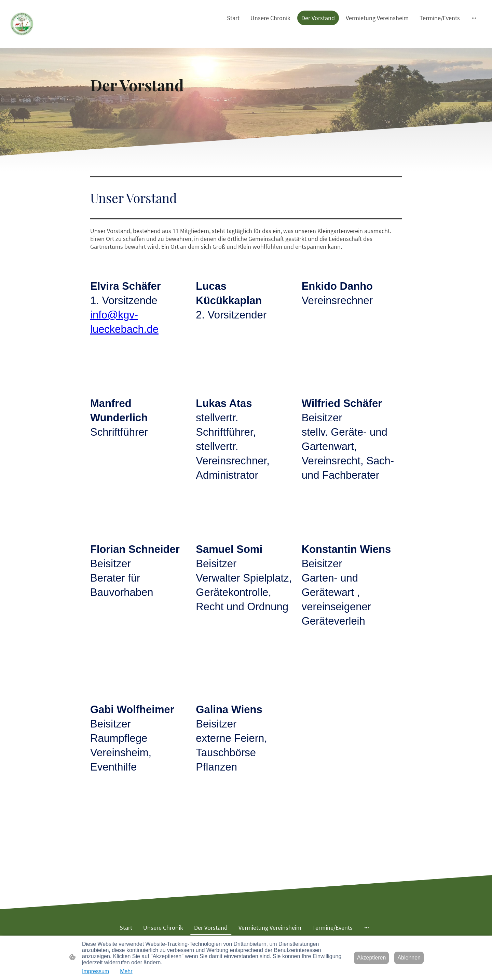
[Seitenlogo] (22, 24)
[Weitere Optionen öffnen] (474, 18)
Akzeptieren (372, 958)
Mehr (126, 971)
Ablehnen (409, 958)
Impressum (95, 971)
